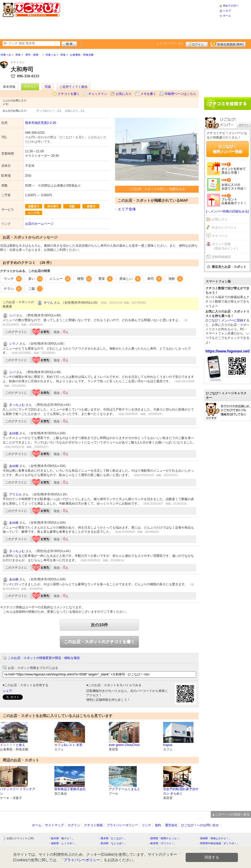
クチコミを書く (69, 94)
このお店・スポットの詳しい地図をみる (157, 189)
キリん (48, 303)
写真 (48, 87)
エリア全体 (127, 209)
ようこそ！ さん (170, 43)
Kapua (168, 745)
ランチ (13, 279)
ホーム (227, 16)
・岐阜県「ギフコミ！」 (162, 843)
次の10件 (99, 625)
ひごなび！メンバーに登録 (224, 320)
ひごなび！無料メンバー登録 (227, 149)
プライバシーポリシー (122, 825)
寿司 (155, 279)
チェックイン (98, 94)
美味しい (130, 279)
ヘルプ (227, 11)
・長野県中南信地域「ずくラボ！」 (218, 843)
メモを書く (148, 94)
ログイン (197, 44)
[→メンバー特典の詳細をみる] (228, 211)
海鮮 (176, 279)
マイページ (220, 236)
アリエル (15, 494)
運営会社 (171, 825)
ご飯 (36, 289)
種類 (84, 279)
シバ (12, 315)
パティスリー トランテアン (18, 791)
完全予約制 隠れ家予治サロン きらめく (181, 791)
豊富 (106, 279)
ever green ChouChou (124, 745)
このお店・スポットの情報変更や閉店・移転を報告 (44, 658)
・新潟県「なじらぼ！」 (112, 843)
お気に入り (124, 94)
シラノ (14, 344)
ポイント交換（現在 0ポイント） (226, 246)
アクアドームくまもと (124, 789)
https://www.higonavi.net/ (228, 351)
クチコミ (30, 87)
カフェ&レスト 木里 (68, 745)
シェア (7, 691)
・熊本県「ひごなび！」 (112, 838)
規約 (158, 825)
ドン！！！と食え (13, 745)
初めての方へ (231, 6)
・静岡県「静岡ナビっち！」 (165, 838)
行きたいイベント (224, 228)
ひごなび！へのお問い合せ (200, 825)
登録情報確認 (221, 257)
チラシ (13, 289)
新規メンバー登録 (228, 44)
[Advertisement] (101, 19)
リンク (146, 825)
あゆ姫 (14, 433)
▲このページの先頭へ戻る (231, 814)
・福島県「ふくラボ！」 (63, 843)
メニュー (60, 279)
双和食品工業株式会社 (70, 789)
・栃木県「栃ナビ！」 (61, 838)
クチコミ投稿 (93, 825)
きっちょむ (17, 405)
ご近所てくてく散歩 (73, 87)
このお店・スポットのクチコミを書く (99, 642)
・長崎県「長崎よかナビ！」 (214, 838)
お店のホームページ (39, 224)
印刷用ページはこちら (180, 94)
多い (36, 279)
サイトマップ (54, 825)
